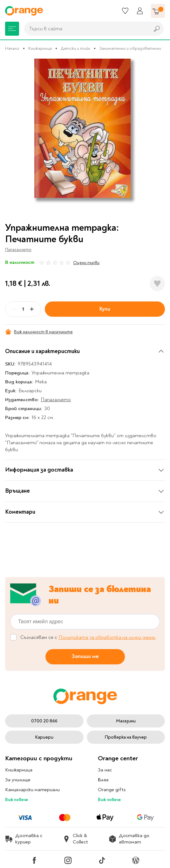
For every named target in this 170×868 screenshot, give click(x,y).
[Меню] (12, 29)
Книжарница (40, 48)
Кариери (44, 737)
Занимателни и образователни (130, 48)
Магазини (126, 721)
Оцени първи (86, 263)
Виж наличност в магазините (39, 332)
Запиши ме (85, 656)
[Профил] (140, 11)
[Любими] (125, 11)
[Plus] (32, 309)
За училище (18, 780)
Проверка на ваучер (126, 737)
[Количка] (158, 11)
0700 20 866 (44, 721)
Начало (12, 48)
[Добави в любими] (157, 284)
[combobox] (85, 29)
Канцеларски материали (32, 790)
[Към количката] (158, 11)
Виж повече (17, 800)
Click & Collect (75, 839)
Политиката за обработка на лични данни (107, 637)
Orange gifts (112, 790)
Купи (105, 309)
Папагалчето (18, 250)
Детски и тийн (75, 48)
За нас (105, 770)
